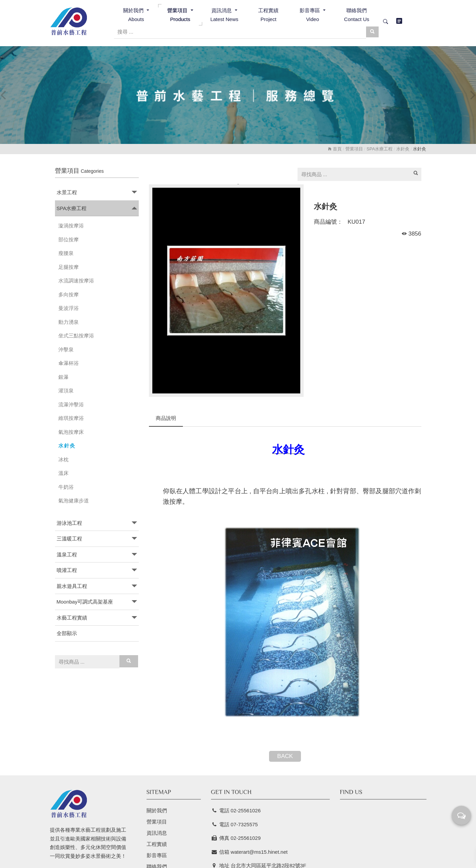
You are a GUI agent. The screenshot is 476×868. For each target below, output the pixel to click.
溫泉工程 (67, 555)
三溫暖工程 (69, 539)
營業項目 (354, 149)
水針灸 (403, 149)
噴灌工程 (67, 570)
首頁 (335, 149)
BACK (285, 756)
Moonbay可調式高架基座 (85, 602)
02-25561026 (246, 810)
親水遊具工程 (72, 586)
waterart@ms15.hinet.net (259, 852)
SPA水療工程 (379, 149)
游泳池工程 (69, 523)
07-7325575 (244, 824)
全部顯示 (67, 633)
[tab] (97, 193)
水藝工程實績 (72, 618)
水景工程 (67, 192)
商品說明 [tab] (166, 418)
